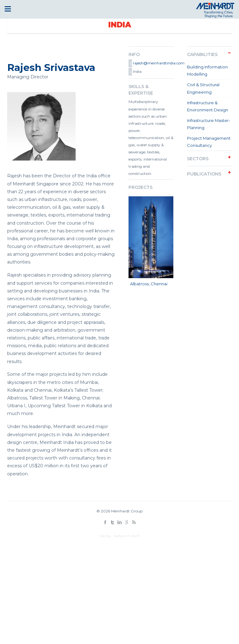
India (120, 25)
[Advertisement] (119, 588)
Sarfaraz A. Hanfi (127, 536)
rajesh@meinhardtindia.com (153, 63)
